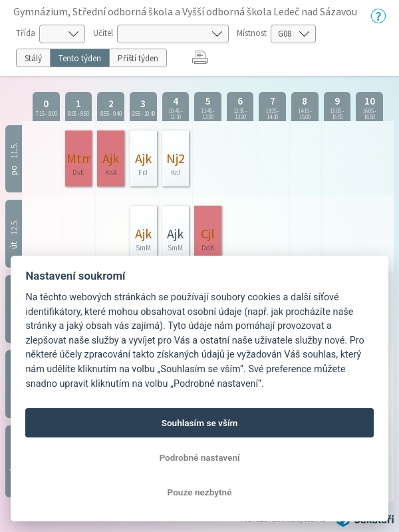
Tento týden (80, 58)
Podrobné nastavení (199, 457)
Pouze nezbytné (200, 492)
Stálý (33, 58)
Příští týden (138, 58)
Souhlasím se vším (200, 423)
